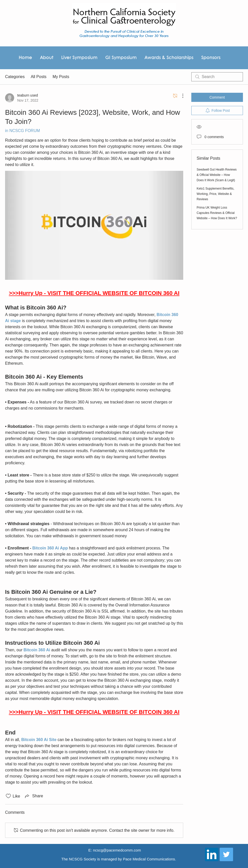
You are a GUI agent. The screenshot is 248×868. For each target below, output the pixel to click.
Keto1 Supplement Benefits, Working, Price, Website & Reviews (215, 194)
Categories (15, 77)
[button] (211, 58)
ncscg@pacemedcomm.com (117, 850)
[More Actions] (180, 96)
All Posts (38, 77)
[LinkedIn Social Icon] (212, 854)
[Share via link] (34, 796)
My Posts (61, 77)
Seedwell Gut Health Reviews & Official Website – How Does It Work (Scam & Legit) (217, 175)
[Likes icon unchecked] (8, 796)
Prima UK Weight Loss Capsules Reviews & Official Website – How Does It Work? (217, 213)
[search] (217, 77)
